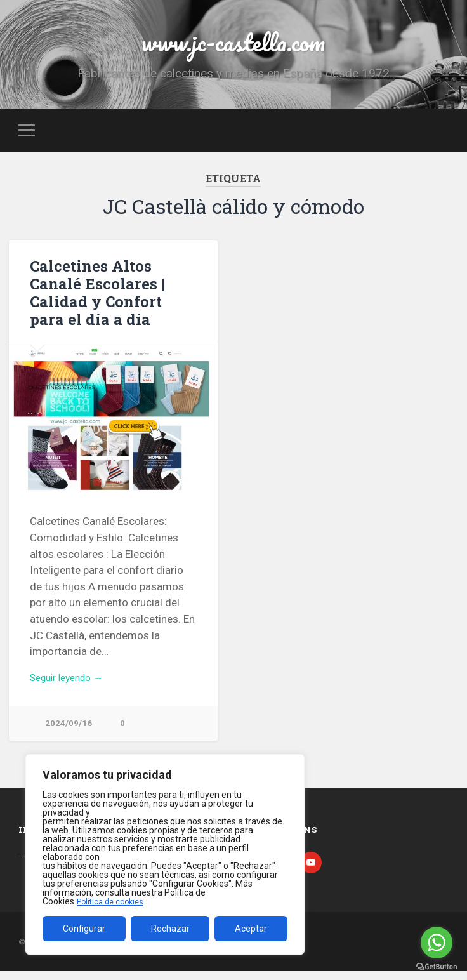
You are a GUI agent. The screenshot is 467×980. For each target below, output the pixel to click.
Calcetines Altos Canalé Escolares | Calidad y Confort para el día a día (113, 297)
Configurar (84, 929)
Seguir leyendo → (72, 684)
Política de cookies (114, 901)
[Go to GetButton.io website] (437, 967)
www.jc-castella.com (233, 44)
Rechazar (170, 929)
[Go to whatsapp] (437, 943)
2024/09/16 (69, 732)
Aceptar (251, 929)
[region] (165, 854)
